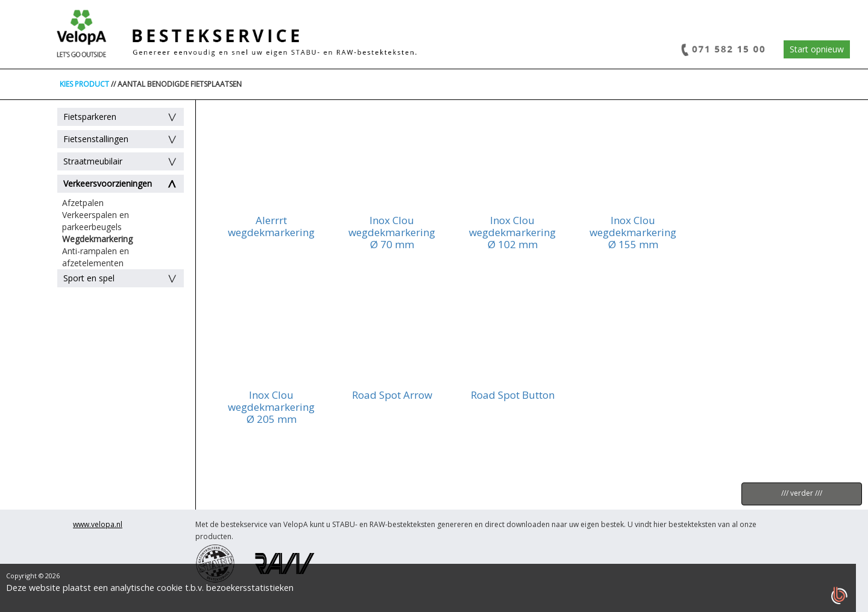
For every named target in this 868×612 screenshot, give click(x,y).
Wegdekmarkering (97, 239)
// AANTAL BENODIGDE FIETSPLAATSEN (176, 84)
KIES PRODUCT (84, 84)
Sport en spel (89, 278)
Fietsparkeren (90, 117)
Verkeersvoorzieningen (108, 183)
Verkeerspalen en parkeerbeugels (96, 221)
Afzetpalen (83, 203)
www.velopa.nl (98, 524)
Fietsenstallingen (96, 139)
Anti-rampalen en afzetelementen (96, 257)
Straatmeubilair (93, 161)
